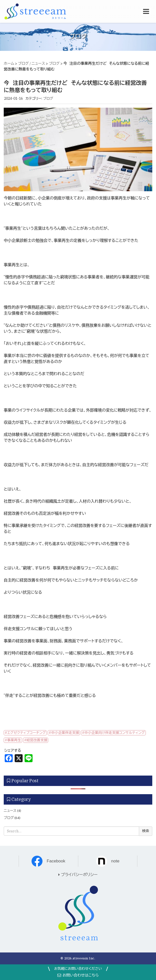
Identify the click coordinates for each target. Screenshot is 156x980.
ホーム (9, 63)
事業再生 (14, 740)
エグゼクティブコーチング (27, 733)
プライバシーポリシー (78, 875)
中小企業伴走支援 (65, 733)
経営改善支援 (37, 740)
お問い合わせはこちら (78, 975)
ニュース (10, 811)
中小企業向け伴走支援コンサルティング (115, 733)
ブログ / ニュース (31, 63)
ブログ (54, 63)
